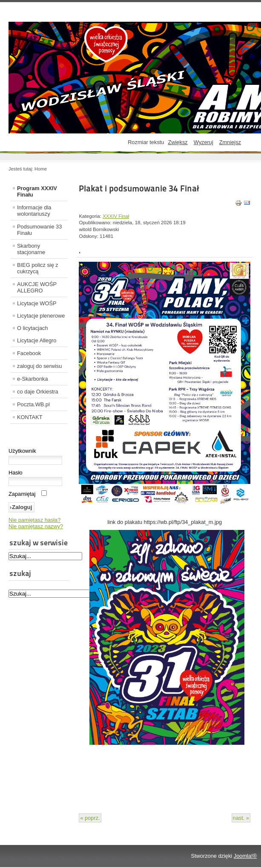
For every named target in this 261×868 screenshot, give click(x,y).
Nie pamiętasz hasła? (34, 520)
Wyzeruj (204, 142)
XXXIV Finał (116, 216)
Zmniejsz (230, 142)
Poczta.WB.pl (33, 404)
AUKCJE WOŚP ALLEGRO (37, 287)
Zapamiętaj (22, 494)
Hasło (16, 473)
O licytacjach (33, 328)
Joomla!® (245, 856)
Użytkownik (22, 451)
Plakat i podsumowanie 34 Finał (139, 188)
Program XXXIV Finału (37, 191)
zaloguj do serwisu (39, 366)
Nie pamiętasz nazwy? (36, 526)
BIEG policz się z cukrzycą (38, 268)
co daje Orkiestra (38, 392)
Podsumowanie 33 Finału (39, 230)
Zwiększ (178, 142)
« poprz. (90, 818)
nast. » (241, 818)
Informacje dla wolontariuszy (34, 211)
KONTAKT (30, 417)
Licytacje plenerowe (41, 316)
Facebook (29, 353)
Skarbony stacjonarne (31, 249)
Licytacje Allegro (37, 340)
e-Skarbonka (33, 379)
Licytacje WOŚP (37, 303)
